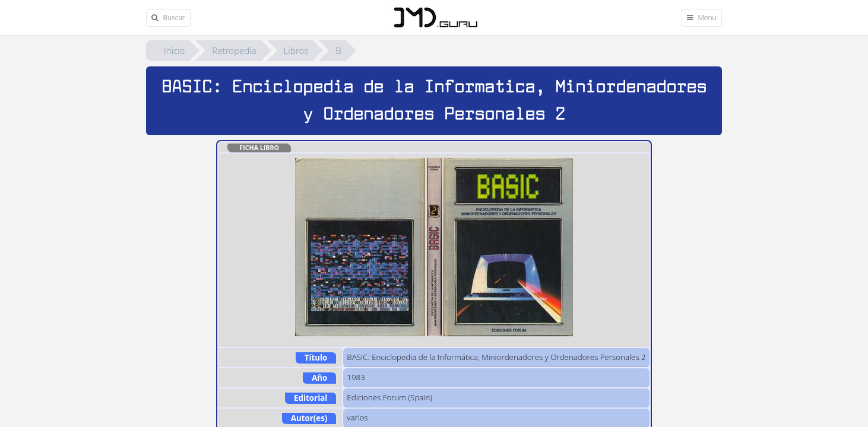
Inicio (174, 50)
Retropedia (234, 50)
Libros (296, 50)
